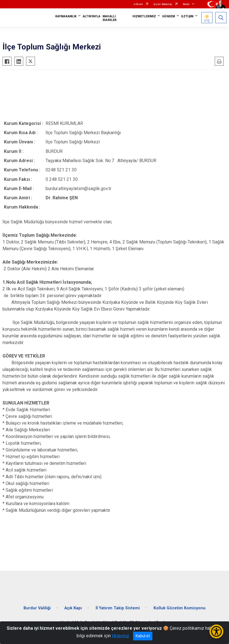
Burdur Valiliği (37, 608)
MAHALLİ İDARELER (110, 18)
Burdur (186, 4)
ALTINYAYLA (92, 16)
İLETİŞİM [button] (187, 16)
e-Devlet (138, 4)
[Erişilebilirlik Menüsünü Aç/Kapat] (216, 631)
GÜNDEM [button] (169, 16)
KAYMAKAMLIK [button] (66, 16)
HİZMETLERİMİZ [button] (144, 16)
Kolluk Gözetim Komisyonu (180, 608)
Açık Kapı (73, 608)
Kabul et (143, 636)
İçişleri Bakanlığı (163, 4)
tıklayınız (121, 636)
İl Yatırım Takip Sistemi (118, 608)
